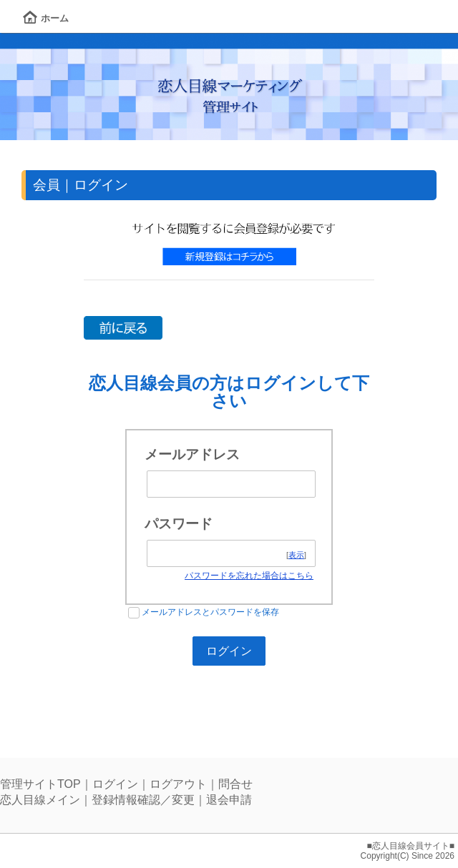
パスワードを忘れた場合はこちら (249, 576)
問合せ (235, 784)
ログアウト (178, 784)
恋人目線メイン (40, 800)
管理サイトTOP (40, 784)
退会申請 (229, 800)
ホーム (46, 18)
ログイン (115, 784)
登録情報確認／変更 (143, 800)
